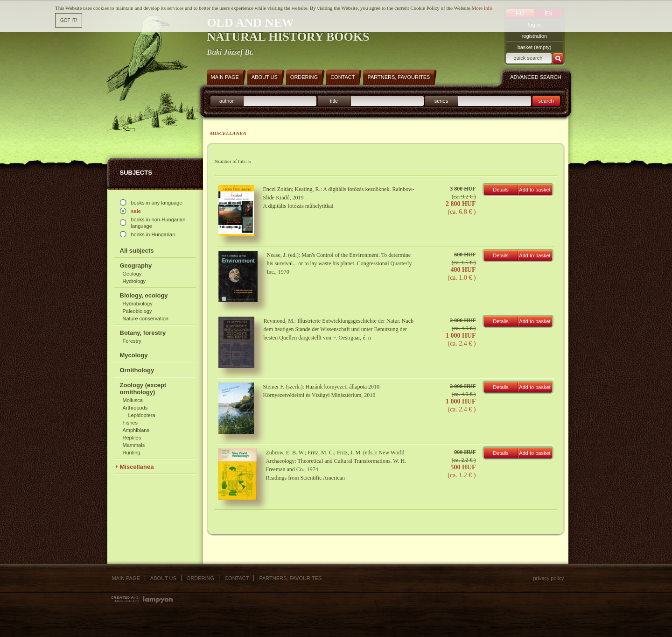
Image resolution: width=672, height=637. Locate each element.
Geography (136, 265)
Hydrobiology (138, 304)
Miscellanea (137, 467)
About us (163, 578)
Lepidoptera (142, 415)
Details (501, 190)
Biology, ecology (144, 295)
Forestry (132, 341)
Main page (126, 578)
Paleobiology (137, 311)
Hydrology (134, 281)
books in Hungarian (153, 234)
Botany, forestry (143, 333)
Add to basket (535, 190)
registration (534, 36)
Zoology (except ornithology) (143, 389)
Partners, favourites (290, 578)
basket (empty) (535, 47)
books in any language (157, 203)
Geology (132, 274)
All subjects (137, 251)
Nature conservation (146, 318)
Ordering (200, 578)
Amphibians (136, 430)
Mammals (134, 445)
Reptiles (132, 438)
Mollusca (133, 400)
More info (482, 7)
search (546, 101)
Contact (237, 578)
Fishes (130, 423)
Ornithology (137, 370)
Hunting (132, 453)
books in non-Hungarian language (158, 223)
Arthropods (135, 408)
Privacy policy (548, 578)
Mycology (134, 355)
